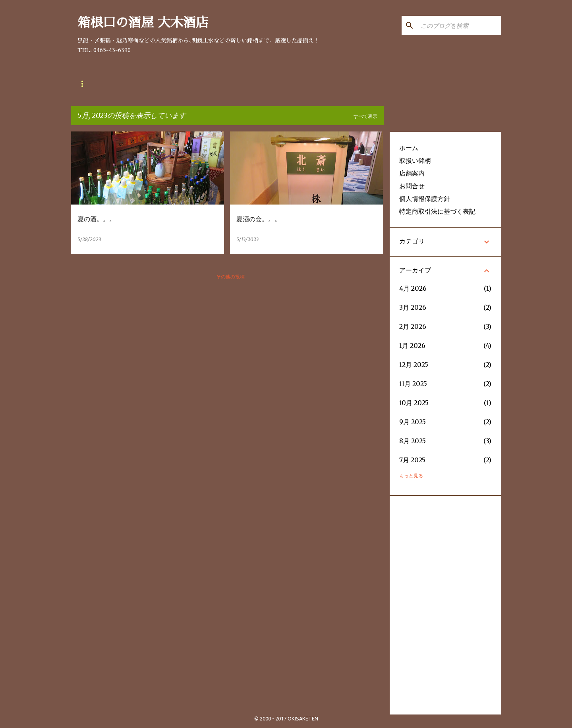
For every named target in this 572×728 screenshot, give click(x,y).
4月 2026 (413, 288)
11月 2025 (413, 384)
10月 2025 (414, 403)
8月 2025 (413, 441)
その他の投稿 (230, 277)
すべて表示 (365, 116)
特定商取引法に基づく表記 (437, 211)
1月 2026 (412, 346)
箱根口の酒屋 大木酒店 (143, 23)
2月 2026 (413, 326)
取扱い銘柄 (93, 84)
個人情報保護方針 (425, 199)
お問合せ (182, 84)
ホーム (409, 148)
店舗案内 (139, 84)
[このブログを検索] (459, 25)
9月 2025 (413, 422)
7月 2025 (412, 460)
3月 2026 (413, 307)
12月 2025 (414, 365)
